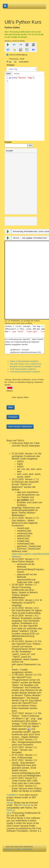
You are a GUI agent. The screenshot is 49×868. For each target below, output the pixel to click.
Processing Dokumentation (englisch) (25, 372)
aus (10, 62)
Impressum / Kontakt (12, 849)
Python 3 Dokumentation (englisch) (24, 361)
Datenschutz (27, 849)
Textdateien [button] (13, 417)
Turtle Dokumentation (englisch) (23, 369)
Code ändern (24, 62)
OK (30, 146)
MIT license (25, 805)
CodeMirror (12, 795)
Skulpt (10, 803)
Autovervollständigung (17, 55)
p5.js (9, 813)
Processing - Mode (17, 59)
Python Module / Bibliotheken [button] (20, 427)
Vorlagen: (11, 65)
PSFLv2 (11, 810)
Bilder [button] (11, 407)
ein (15, 62)
